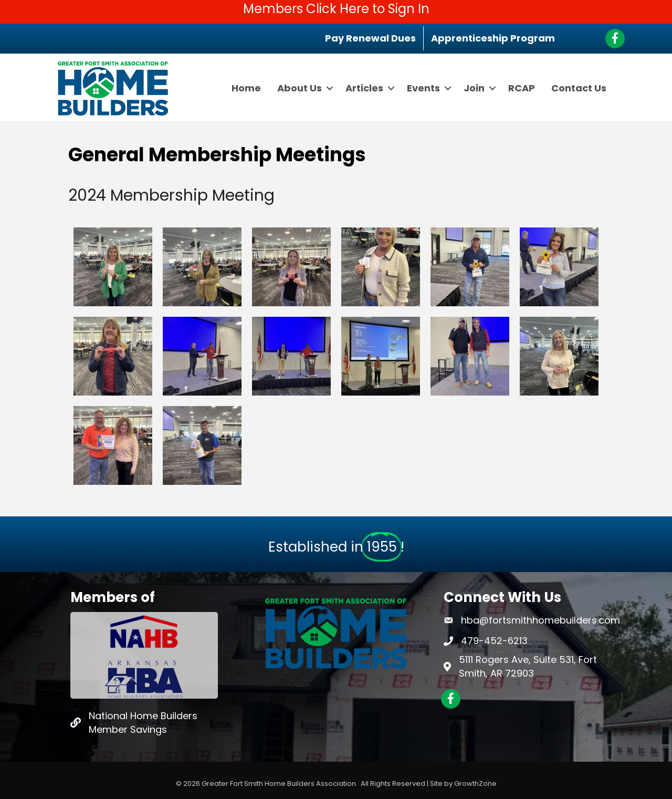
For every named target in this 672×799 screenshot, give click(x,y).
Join (474, 88)
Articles (364, 88)
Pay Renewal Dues (370, 38)
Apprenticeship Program (493, 38)
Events (423, 88)
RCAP (522, 88)
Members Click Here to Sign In (336, 9)
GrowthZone (475, 784)
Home (246, 88)
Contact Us (579, 88)
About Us (300, 88)
